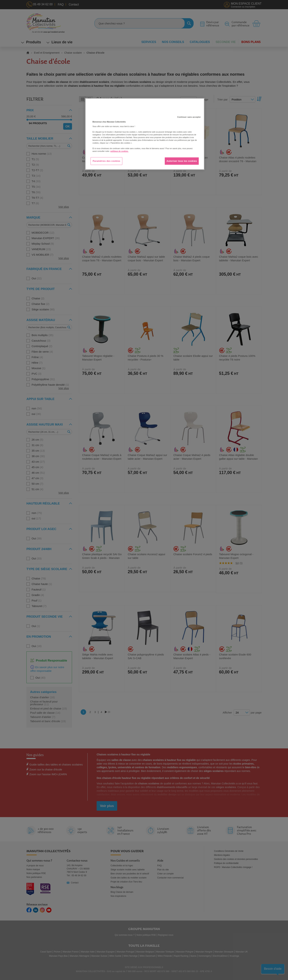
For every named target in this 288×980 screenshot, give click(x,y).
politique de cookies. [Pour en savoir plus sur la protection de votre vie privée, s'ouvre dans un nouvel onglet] (119, 151)
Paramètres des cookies (106, 161)
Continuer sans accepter (189, 117)
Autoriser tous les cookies (182, 161)
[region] (145, 134)
